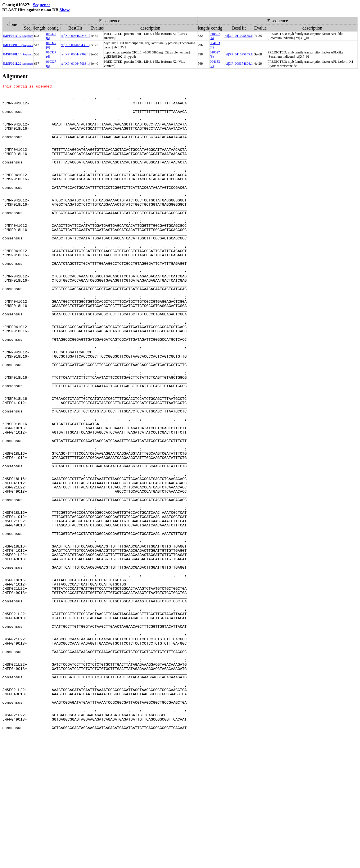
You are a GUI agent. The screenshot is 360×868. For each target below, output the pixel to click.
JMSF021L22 (12, 64)
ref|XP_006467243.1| (75, 36)
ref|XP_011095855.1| (239, 36)
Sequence (42, 5)
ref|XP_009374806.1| (239, 64)
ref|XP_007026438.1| (75, 45)
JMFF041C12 (12, 36)
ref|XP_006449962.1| (75, 54)
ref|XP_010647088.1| (75, 64)
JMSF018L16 (12, 54)
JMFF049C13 (12, 45)
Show (64, 10)
